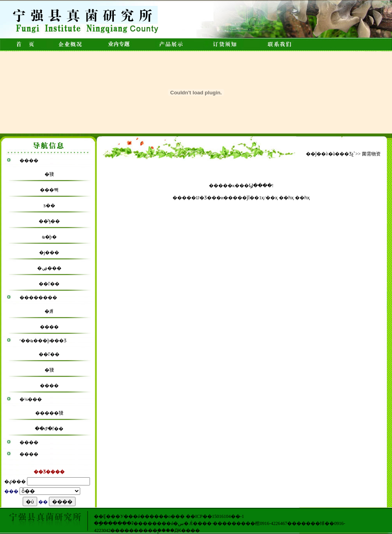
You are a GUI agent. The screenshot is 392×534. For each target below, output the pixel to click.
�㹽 (49, 174)
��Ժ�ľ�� (49, 429)
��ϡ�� (49, 221)
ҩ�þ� (49, 237)
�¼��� (31, 399)
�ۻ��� (49, 268)
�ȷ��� (49, 253)
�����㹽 (49, 413)
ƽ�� (49, 206)
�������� (38, 298)
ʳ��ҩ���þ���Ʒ (43, 341)
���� (29, 161)
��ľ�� (49, 284)
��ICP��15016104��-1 (215, 516)
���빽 (49, 190)
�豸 (49, 311)
